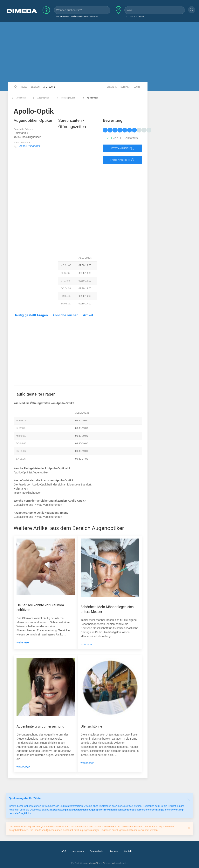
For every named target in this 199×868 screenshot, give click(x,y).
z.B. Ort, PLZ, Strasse (135, 16)
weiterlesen (23, 642)
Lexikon (35, 87)
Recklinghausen (65, 98)
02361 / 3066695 (30, 146)
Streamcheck (109, 863)
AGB (64, 851)
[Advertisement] (99, 52)
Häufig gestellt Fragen (31, 315)
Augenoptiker (40, 98)
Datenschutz (96, 851)
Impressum (78, 851)
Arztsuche (49, 87)
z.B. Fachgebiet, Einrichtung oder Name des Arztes (77, 16)
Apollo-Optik (90, 98)
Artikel (88, 315)
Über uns (113, 851)
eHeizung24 (92, 863)
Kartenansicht (122, 160)
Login (137, 87)
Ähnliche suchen (65, 315)
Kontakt (125, 87)
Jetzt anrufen (122, 149)
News (24, 87)
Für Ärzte (111, 87)
